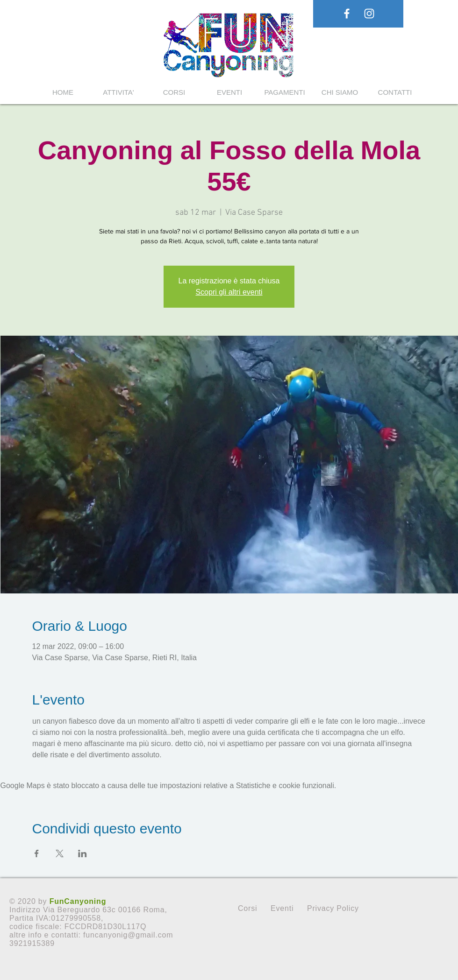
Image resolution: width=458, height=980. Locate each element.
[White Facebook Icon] (347, 14)
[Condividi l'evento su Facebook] (37, 853)
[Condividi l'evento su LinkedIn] (82, 853)
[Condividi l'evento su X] (60, 853)
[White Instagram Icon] (369, 14)
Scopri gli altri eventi (229, 292)
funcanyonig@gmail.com (128, 935)
